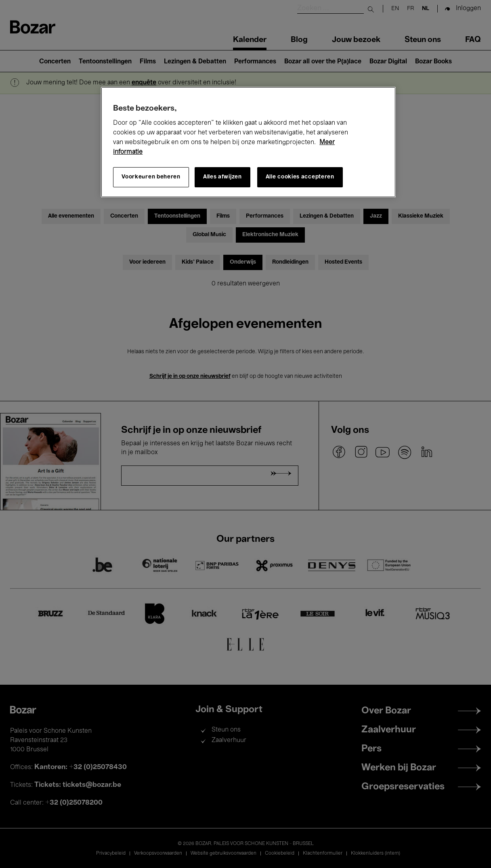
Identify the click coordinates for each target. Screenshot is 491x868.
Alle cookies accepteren (300, 177)
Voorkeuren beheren (151, 177)
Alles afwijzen (222, 177)
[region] (248, 142)
